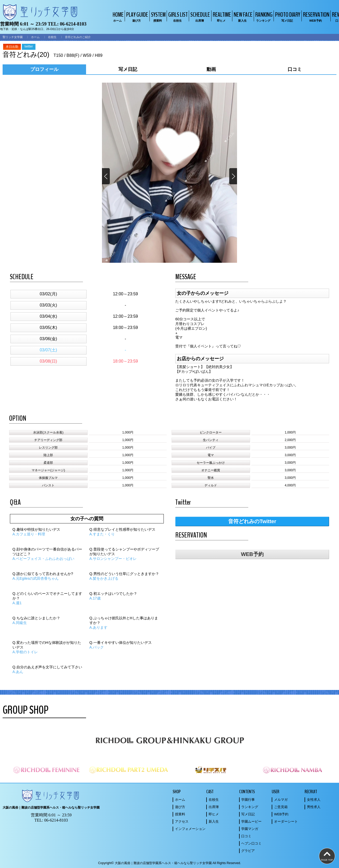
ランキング (250, 807)
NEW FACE (242, 17)
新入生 (214, 821)
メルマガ (281, 800)
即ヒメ (214, 814)
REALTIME (221, 17)
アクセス (182, 821)
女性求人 (314, 800)
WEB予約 (252, 554)
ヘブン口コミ (251, 843)
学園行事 (248, 800)
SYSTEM (158, 17)
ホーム (35, 37)
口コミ (246, 836)
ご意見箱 (281, 807)
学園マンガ (250, 829)
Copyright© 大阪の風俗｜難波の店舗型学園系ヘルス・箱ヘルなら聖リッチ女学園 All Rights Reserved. (169, 863)
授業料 (180, 814)
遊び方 (180, 807)
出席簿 (214, 807)
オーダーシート (286, 821)
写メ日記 (248, 814)
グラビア (248, 851)
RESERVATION (316, 17)
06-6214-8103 (73, 24)
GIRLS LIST (177, 17)
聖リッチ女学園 (13, 37)
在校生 (52, 37)
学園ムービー (251, 821)
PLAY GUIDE (137, 17)
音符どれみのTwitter (252, 521)
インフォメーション (190, 829)
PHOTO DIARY (287, 17)
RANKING (263, 17)
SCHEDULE (199, 17)
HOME (117, 17)
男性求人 (314, 807)
